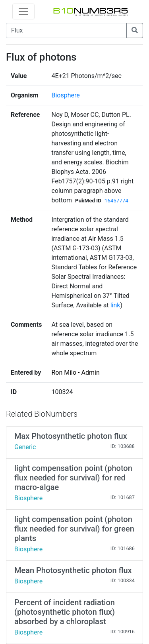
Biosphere (65, 95)
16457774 (116, 201)
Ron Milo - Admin (75, 372)
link (115, 305)
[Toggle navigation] (23, 11)
